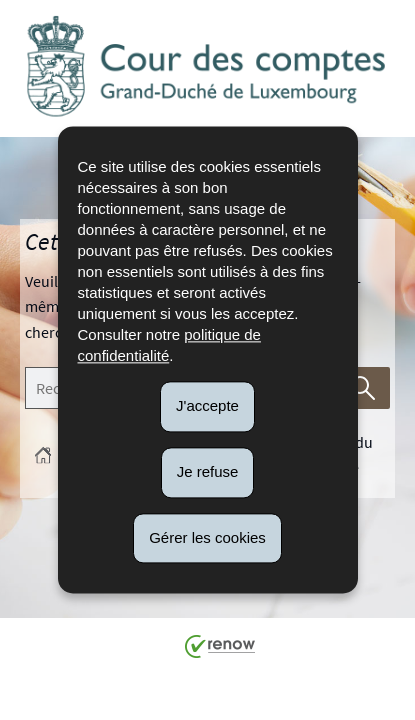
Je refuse (208, 471)
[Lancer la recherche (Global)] (364, 388)
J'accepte (207, 405)
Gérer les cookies (207, 537)
